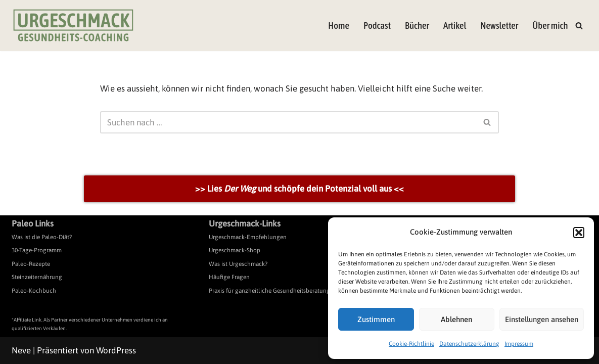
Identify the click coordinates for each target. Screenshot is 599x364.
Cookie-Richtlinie (411, 344)
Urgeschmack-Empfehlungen (248, 237)
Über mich (550, 26)
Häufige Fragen (229, 277)
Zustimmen (376, 319)
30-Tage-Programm (37, 250)
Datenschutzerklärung (469, 344)
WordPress (116, 350)
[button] (579, 233)
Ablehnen (456, 319)
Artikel (455, 26)
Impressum (519, 344)
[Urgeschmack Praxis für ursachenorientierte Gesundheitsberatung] (73, 26)
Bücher (417, 26)
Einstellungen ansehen (542, 319)
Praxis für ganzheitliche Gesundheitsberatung (269, 291)
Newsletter (499, 26)
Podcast (377, 26)
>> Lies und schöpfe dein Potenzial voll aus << (299, 189)
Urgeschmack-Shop (235, 250)
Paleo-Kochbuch (34, 291)
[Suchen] (579, 26)
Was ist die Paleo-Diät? (42, 237)
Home (339, 26)
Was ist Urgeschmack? (238, 264)
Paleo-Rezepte (31, 264)
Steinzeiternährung (37, 277)
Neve (21, 350)
